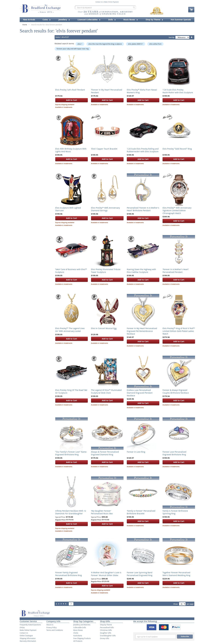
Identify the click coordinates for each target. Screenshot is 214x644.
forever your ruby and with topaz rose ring (73, 49)
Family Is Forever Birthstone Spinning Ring (175, 512)
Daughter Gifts (106, 633)
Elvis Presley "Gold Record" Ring (177, 149)
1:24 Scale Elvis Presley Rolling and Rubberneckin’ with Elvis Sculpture (143, 150)
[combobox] (105, 7)
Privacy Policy (52, 627)
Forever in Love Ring (136, 452)
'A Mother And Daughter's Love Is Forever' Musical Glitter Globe (106, 574)
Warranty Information (28, 641)
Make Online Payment (111, 2)
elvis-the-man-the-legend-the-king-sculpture (105, 44)
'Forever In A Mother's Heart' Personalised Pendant (176, 271)
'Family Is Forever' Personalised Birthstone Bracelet (141, 512)
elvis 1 (80, 44)
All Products (78, 641)
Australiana (78, 636)
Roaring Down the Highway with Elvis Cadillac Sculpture (141, 271)
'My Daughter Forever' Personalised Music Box (102, 512)
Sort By (171, 37)
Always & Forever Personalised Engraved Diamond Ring (105, 453)
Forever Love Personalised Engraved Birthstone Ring (174, 453)
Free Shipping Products (82, 638)
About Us (50, 625)
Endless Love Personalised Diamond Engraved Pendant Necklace (140, 393)
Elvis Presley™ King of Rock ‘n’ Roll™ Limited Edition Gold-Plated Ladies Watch (179, 331)
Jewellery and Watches (82, 625)
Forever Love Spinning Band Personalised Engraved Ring (140, 574)
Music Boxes (78, 630)
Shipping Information (28, 638)
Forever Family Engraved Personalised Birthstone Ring (69, 574)
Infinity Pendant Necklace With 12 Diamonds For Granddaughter (71, 512)
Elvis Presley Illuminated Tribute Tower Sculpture (106, 271)
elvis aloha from (155, 44)
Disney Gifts (105, 638)
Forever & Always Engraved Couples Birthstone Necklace (176, 391)
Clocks (76, 633)
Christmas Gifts (106, 630)
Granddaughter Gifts (108, 636)
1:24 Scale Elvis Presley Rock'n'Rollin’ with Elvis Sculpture (178, 91)
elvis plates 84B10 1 (136, 44)
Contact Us (99, 2)
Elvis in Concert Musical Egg (104, 328)
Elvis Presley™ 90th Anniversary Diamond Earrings (105, 209)
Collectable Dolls (80, 627)
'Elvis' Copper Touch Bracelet (104, 149)
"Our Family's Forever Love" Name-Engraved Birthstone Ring (71, 453)
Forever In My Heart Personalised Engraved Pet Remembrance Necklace (142, 331)
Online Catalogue (26, 636)
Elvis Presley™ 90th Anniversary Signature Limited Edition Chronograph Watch (177, 210)
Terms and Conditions (55, 630)
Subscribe (185, 636)
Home (25, 25)
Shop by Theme (106, 625)
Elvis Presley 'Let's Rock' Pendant (70, 90)
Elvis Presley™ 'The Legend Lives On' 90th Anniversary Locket (70, 330)
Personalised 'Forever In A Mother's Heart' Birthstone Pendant (143, 209)
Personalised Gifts (107, 627)
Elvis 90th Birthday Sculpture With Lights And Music (71, 150)
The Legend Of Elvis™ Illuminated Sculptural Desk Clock (106, 391)
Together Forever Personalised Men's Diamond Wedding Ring (176, 574)
